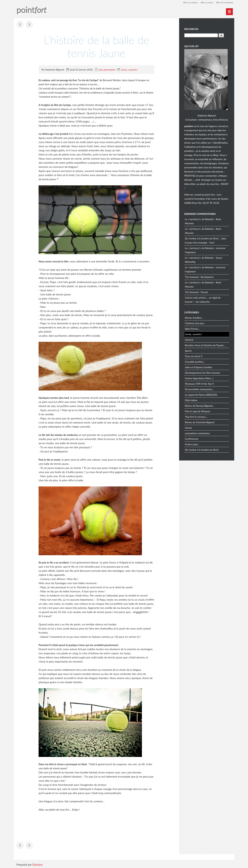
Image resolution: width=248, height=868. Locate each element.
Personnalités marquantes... (199, 389)
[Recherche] (201, 35)
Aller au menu (207, 2)
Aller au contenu (190, 2)
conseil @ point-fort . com (208, 195)
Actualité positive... (195, 362)
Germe (189, 428)
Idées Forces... (192, 329)
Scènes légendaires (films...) (199, 378)
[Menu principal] (229, 12)
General (189, 340)
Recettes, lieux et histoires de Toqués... (205, 345)
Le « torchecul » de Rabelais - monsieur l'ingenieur (205, 250)
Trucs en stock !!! (194, 356)
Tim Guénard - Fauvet (196, 292)
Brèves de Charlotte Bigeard (200, 422)
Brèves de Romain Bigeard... (200, 406)
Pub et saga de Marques (198, 411)
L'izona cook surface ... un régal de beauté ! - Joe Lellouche (203, 300)
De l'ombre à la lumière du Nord (202, 450)
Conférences (192, 439)
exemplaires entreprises (197, 433)
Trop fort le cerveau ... (196, 417)
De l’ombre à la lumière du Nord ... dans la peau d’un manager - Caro (206, 240)
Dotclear (38, 864)
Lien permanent (107, 70)
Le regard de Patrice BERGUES (201, 395)
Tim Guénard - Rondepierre (199, 277)
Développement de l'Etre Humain (202, 373)
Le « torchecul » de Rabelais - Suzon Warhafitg (204, 260)
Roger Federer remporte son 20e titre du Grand (29, 24)
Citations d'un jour (195, 323)
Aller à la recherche (225, 2)
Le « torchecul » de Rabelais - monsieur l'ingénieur (205, 269)
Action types (192, 444)
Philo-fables (191, 400)
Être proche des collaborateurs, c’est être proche (20, 24)
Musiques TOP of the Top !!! (200, 384)
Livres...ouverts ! (129, 70)
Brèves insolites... (194, 318)
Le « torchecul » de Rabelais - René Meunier (203, 221)
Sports (188, 351)
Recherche (191, 29)
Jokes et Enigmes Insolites (199, 367)
